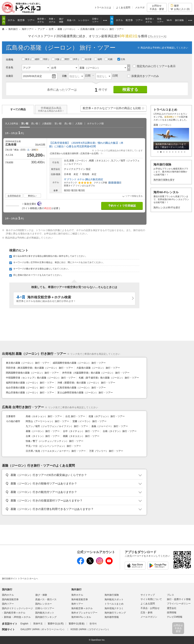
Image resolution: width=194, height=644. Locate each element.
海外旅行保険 (112, 595)
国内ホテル (8, 595)
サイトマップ (148, 595)
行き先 (10, 68)
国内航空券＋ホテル (15, 613)
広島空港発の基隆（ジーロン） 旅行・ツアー (81, 388)
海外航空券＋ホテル (82, 608)
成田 (36, 59)
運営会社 (172, 608)
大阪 (56, 59)
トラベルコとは (103, 8)
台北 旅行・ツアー (75, 416)
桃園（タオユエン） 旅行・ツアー (81, 436)
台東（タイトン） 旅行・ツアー (43, 436)
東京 (26, 59)
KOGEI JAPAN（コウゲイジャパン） (90, 629)
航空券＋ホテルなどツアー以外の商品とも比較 (114, 109)
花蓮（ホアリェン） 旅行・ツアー (107, 416)
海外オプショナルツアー (84, 613)
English (24, 624)
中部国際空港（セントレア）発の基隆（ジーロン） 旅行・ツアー (41, 378)
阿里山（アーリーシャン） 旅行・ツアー (47, 421)
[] (157, 37)
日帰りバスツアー (45, 608)
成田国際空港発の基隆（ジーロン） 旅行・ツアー (79, 363)
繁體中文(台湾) (56, 624)
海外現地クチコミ (114, 608)
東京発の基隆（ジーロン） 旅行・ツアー (28, 363)
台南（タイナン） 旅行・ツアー (120, 431)
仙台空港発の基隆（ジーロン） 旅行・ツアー (30, 388)
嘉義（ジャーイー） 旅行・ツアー (110, 426)
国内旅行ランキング (46, 617)
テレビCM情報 (175, 617)
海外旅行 (76, 589)
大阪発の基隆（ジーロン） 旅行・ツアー (98, 368)
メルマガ (140, 8)
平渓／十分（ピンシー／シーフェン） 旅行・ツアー (53, 446)
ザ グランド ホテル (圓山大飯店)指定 (84, 179)
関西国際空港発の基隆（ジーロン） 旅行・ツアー (32, 373)
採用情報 (172, 613)
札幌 (109, 59)
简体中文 (38, 624)
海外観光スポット (114, 599)
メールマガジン (149, 617)
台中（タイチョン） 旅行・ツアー (81, 431)
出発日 (10, 76)
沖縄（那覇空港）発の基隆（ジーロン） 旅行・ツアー (86, 383)
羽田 (44, 59)
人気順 (79, 124)
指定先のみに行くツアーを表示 (154, 66)
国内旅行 (7, 589)
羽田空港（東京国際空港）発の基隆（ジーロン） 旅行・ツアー (39, 368)
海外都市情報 (112, 617)
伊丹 (74, 59)
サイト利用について (151, 599)
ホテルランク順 (95, 124)
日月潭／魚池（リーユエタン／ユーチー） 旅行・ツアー (56, 451)
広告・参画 (146, 613)
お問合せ (157, 7)
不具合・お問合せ (150, 608)
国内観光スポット (45, 613)
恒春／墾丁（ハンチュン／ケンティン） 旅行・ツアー (55, 441)
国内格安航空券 (10, 599)
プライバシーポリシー (179, 604)
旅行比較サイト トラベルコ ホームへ (20, 578)
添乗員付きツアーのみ (143, 76)
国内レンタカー (44, 604)
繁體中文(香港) (77, 624)
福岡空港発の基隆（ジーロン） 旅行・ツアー (30, 383)
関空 (66, 59)
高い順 (35, 124)
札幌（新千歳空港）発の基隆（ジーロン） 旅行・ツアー (109, 378)
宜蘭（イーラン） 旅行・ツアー (89, 421)
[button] (143, 108)
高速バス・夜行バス (46, 599)
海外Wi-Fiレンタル (81, 617)
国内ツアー (8, 604)
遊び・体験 (41, 595)
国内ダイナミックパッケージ (17, 608)
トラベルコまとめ (114, 604)
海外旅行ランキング (115, 613)
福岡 (98, 59)
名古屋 (87, 59)
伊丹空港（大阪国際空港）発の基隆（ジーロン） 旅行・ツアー (96, 373)
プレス (170, 595)
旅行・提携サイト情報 (179, 599)
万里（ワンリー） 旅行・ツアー (106, 451)
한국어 (93, 624)
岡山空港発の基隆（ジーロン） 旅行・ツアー (30, 393)
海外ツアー (77, 604)
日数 (64, 76)
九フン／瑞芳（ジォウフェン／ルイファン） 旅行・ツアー (57, 426)
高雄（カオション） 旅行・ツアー (44, 416)
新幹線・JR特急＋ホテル (17, 617)
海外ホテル (77, 595)
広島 (121, 59)
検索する (130, 89)
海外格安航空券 (80, 599)
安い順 (25, 124)
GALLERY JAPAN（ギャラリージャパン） (43, 629)
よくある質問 (123, 8)
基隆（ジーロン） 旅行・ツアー (43, 431)
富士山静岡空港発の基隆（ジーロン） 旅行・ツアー (85, 393)
